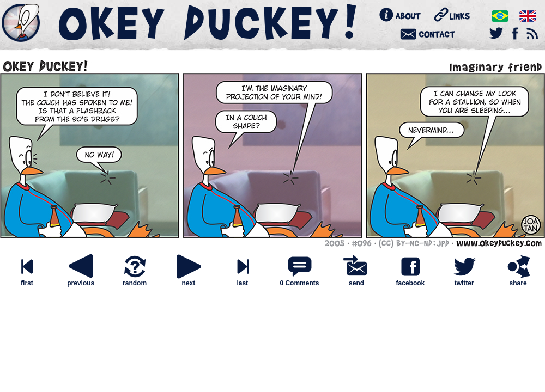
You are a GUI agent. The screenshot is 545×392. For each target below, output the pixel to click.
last (243, 280)
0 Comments (299, 283)
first (27, 280)
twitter (464, 280)
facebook (410, 280)
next (189, 280)
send (356, 280)
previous (81, 280)
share (518, 280)
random (135, 280)
